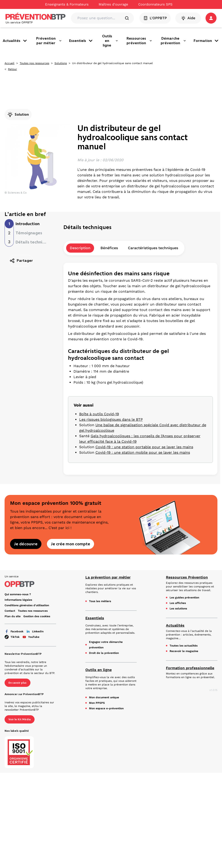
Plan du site (13, 616)
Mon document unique (104, 697)
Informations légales (18, 600)
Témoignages (29, 233)
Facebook (14, 631)
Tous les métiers (100, 601)
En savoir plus (18, 683)
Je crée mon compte (70, 544)
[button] (211, 18)
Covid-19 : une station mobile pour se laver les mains (143, 452)
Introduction (28, 224)
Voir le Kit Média (20, 719)
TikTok (12, 637)
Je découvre (26, 544)
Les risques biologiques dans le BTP (111, 419)
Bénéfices (109, 248)
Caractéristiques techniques (153, 248)
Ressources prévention (139, 41)
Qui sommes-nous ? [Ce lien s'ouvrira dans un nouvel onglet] (18, 594)
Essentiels (81, 41)
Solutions (61, 63)
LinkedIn (35, 631)
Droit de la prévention (104, 653)
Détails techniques (34, 242)
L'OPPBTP (155, 18)
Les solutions (178, 609)
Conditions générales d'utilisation (27, 605)
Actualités (15, 41)
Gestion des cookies (37, 616)
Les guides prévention (184, 598)
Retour (12, 69)
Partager (21, 261)
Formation (206, 41)
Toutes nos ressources (34, 63)
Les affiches (178, 603)
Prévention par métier (49, 41)
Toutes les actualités (184, 646)
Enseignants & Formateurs (67, 4)
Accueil (9, 63)
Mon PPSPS (97, 703)
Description (80, 248)
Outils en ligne (110, 41)
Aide (188, 18)
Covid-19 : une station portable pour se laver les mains (144, 447)
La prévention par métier (108, 577)
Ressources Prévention (187, 577)
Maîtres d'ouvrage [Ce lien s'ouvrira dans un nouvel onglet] (113, 4)
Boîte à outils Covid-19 (99, 414)
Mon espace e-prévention (106, 708)
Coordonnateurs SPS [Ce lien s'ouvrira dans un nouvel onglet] (155, 4)
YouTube (31, 637)
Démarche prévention (173, 41)
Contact (10, 611)
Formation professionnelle (190, 668)
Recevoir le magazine (184, 651)
